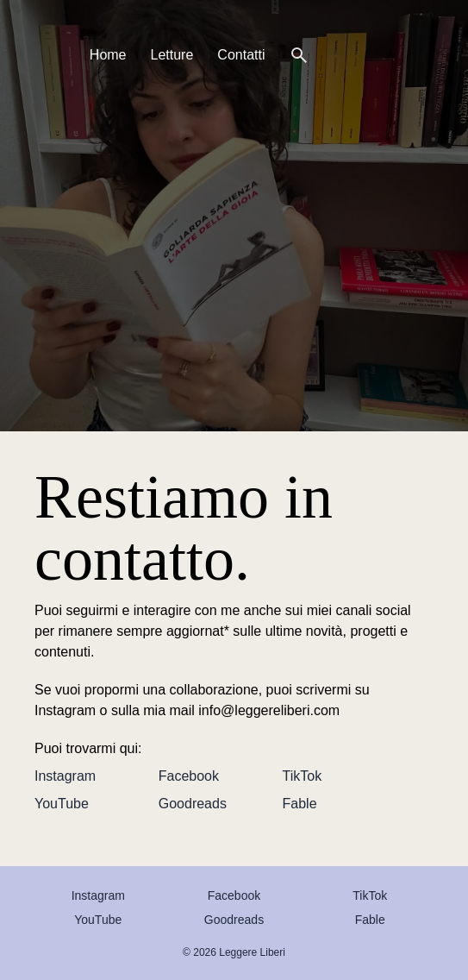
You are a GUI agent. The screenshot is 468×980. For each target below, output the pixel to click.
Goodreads (193, 804)
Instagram (65, 776)
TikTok (303, 776)
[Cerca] (299, 55)
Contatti (241, 55)
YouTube (62, 804)
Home (108, 55)
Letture (172, 55)
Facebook (189, 776)
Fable (300, 804)
